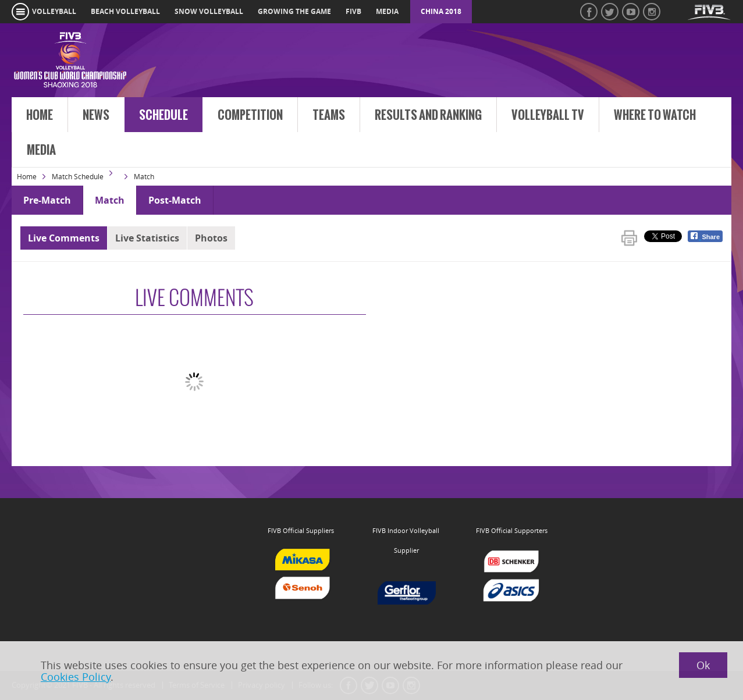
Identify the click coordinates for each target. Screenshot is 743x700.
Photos (211, 238)
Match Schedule (78, 176)
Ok (703, 665)
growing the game (294, 11)
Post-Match (175, 200)
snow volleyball (209, 11)
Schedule (163, 115)
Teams (329, 115)
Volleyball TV (548, 115)
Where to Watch (655, 115)
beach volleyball (125, 11)
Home (40, 115)
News (96, 115)
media (387, 11)
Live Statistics (147, 238)
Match (110, 200)
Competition (250, 115)
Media (41, 150)
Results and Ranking (428, 115)
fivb (353, 11)
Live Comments (64, 238)
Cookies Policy (76, 677)
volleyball (54, 11)
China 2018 (441, 11)
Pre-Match (47, 200)
